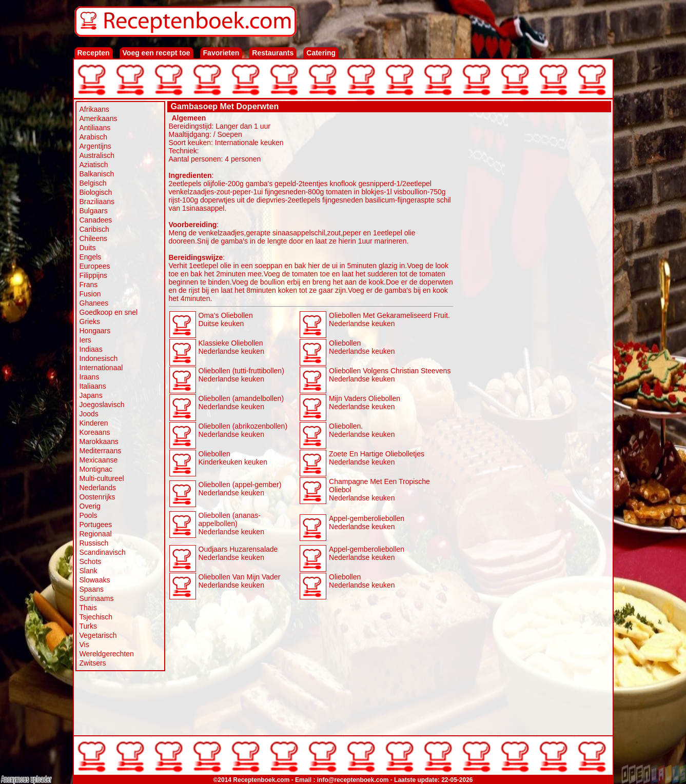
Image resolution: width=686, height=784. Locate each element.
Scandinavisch (103, 552)
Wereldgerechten (107, 654)
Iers (85, 340)
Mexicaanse (99, 460)
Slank (89, 571)
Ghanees (94, 303)
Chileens (93, 238)
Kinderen (94, 423)
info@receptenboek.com (353, 780)
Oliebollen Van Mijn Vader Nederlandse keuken (240, 581)
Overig (90, 506)
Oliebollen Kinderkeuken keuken (233, 458)
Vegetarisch (98, 635)
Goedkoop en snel (109, 312)
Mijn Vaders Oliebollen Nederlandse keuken (365, 403)
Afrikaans (94, 109)
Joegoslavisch (102, 405)
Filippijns (93, 275)
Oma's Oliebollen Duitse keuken (226, 319)
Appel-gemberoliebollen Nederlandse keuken (367, 522)
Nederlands (98, 488)
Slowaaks (95, 580)
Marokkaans (99, 441)
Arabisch (93, 137)
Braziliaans (97, 202)
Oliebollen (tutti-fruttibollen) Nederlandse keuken (241, 375)
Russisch (94, 543)
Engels (91, 257)
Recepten (94, 53)
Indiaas (91, 349)
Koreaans (95, 432)
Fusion (90, 294)
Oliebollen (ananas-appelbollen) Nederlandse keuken (231, 524)
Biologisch (96, 192)
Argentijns (95, 146)
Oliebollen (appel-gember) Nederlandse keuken (240, 489)
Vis (84, 645)
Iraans (90, 377)
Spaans (92, 589)
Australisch (97, 155)
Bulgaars (94, 211)
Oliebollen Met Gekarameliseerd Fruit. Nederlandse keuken (389, 319)
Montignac (96, 469)
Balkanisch (97, 174)
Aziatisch (94, 165)
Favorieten (221, 53)
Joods (89, 414)
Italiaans (93, 386)
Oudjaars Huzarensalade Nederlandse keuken (238, 553)
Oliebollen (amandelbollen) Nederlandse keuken (241, 403)
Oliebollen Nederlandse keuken (362, 347)
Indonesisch (99, 358)
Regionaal (96, 534)
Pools (89, 515)
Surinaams (97, 598)
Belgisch (93, 183)
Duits (88, 248)
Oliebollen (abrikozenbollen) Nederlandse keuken (243, 430)
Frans (89, 285)
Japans (91, 395)
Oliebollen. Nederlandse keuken (362, 430)
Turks (88, 626)
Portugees (96, 525)
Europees (95, 266)
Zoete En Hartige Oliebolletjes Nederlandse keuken (377, 458)
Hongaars (95, 331)
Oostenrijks (97, 497)
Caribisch (94, 229)
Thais (88, 608)
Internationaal (101, 368)
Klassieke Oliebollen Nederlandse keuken (231, 347)
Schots (91, 561)
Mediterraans (101, 451)
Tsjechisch (96, 617)
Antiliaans (95, 128)
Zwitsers (93, 663)
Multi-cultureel (102, 478)
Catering (321, 53)
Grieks (90, 321)
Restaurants (273, 53)
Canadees (96, 220)
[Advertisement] (533, 268)
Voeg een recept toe (156, 53)
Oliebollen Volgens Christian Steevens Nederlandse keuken (390, 375)
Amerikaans (99, 118)
